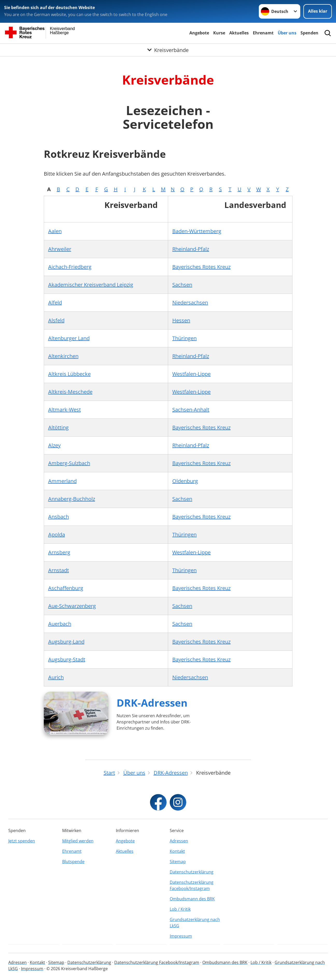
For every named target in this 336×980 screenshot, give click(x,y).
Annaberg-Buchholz (72, 499)
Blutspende (73, 862)
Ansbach (59, 517)
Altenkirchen (63, 356)
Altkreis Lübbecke (69, 374)
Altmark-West (65, 410)
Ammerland (62, 481)
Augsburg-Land (66, 642)
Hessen (181, 320)
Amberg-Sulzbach (69, 463)
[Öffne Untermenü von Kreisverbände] (168, 50)
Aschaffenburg (66, 588)
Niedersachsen (190, 302)
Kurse (219, 33)
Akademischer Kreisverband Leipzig (91, 285)
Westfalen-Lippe (191, 374)
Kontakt (177, 851)
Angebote (199, 33)
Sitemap (178, 862)
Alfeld (55, 302)
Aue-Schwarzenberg (72, 606)
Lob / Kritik (180, 909)
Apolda (57, 534)
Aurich (56, 677)
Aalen (55, 231)
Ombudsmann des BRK (192, 899)
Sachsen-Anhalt (191, 410)
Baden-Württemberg (197, 231)
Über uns (287, 33)
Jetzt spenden (22, 841)
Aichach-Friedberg (70, 267)
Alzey (54, 445)
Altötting (58, 427)
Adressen (179, 841)
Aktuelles (239, 33)
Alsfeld (56, 320)
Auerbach (60, 624)
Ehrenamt (263, 33)
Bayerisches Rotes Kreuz (201, 267)
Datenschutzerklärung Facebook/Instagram (192, 885)
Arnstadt (59, 570)
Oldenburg (185, 481)
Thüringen (184, 338)
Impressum (181, 936)
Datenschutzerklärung (192, 872)
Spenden (309, 33)
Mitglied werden (78, 841)
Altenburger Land (69, 338)
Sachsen (182, 285)
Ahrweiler (60, 249)
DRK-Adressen (152, 703)
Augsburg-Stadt (67, 659)
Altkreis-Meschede (70, 392)
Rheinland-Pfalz (191, 249)
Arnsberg (59, 552)
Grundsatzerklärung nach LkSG (195, 923)
